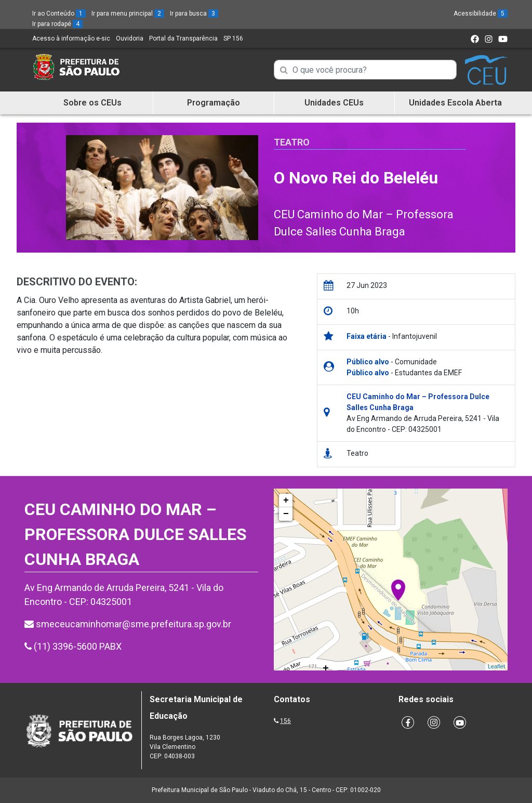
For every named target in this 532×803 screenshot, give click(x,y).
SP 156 (233, 38)
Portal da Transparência (183, 38)
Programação (214, 103)
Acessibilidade (481, 14)
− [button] (286, 514)
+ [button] (286, 501)
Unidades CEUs (334, 103)
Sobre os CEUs (92, 103)
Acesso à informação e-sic (71, 38)
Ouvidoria (130, 38)
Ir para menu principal (128, 14)
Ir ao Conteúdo (59, 14)
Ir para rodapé (57, 24)
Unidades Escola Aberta (455, 103)
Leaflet (496, 666)
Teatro (292, 142)
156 (285, 721)
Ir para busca (194, 14)
